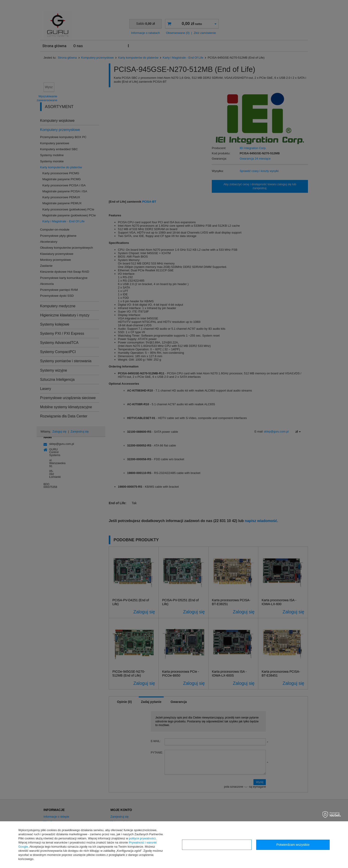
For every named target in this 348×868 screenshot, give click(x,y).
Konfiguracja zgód (217, 845)
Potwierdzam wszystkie (293, 845)
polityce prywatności (142, 838)
